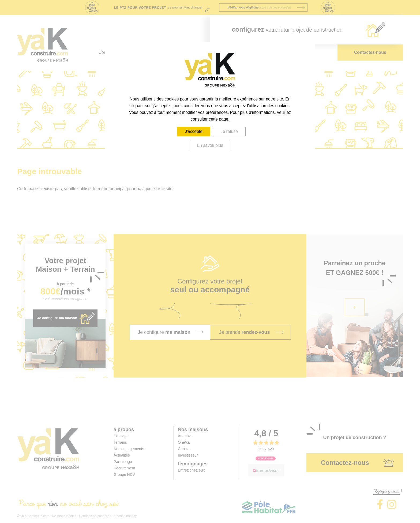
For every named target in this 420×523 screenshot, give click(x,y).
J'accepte (194, 131)
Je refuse (229, 131)
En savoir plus (210, 145)
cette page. (219, 119)
